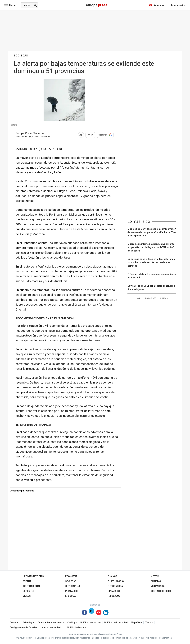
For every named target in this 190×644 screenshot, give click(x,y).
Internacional (32, 586)
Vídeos (27, 596)
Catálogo (72, 623)
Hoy (138, 298)
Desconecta (115, 586)
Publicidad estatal (77, 628)
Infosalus (114, 596)
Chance (112, 576)
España (27, 581)
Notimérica (157, 586)
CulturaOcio (116, 581)
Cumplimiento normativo (51, 623)
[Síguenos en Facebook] (84, 613)
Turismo (156, 581)
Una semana (150, 298)
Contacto (15, 623)
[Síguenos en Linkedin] (106, 613)
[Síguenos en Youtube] (99, 613)
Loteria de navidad (51, 628)
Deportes (29, 591)
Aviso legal (29, 623)
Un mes (164, 298)
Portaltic (71, 591)
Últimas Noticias (33, 576)
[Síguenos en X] (92, 613)
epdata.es (114, 591)
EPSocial (71, 596)
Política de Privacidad (116, 623)
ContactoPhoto (161, 591)
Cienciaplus (73, 586)
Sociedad (71, 581)
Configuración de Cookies (24, 628)
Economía (71, 576)
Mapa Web (136, 623)
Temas (149, 623)
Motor (155, 576)
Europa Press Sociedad (30, 134)
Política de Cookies (91, 623)
